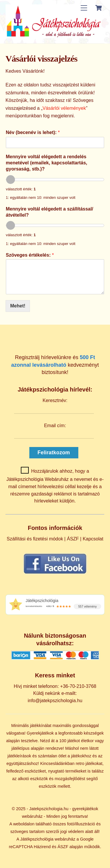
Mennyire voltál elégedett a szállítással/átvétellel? (50, 212)
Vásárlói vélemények (64, 108)
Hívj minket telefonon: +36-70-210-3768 (55, 686)
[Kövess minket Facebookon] (55, 574)
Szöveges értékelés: (30, 255)
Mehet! (18, 306)
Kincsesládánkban (57, 763)
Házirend (42, 847)
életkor (87, 741)
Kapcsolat (93, 539)
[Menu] (84, 8)
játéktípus (21, 748)
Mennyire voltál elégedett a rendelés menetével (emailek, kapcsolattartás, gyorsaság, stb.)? (46, 163)
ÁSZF (73, 539)
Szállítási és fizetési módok (35, 539)
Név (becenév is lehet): (33, 132)
